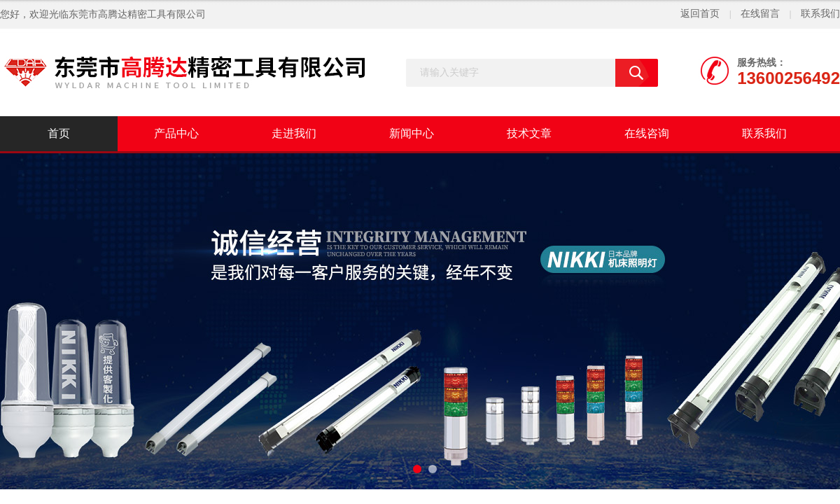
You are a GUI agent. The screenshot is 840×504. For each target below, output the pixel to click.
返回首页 (700, 14)
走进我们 (294, 133)
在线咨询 (647, 133)
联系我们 (820, 14)
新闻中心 (412, 133)
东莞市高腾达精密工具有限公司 (137, 14)
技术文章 (529, 133)
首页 (59, 133)
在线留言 (760, 14)
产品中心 (176, 133)
